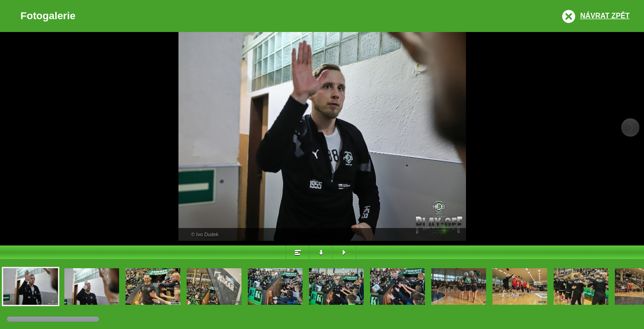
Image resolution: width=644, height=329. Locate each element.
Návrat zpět (605, 16)
